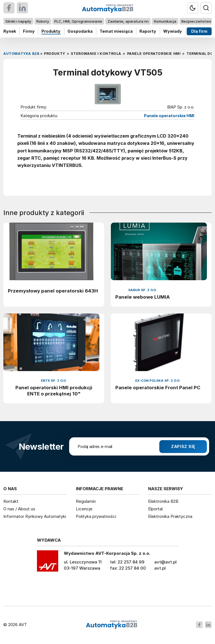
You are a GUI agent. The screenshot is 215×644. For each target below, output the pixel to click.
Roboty (43, 21)
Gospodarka (80, 31)
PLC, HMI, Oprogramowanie (78, 21)
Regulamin (86, 501)
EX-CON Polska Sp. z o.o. (158, 381)
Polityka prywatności (96, 516)
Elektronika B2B (163, 501)
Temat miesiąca (116, 31)
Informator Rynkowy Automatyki (35, 516)
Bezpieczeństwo (196, 21)
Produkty (51, 31)
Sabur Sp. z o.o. (142, 290)
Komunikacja (165, 21)
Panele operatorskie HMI (169, 116)
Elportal (155, 509)
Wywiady (173, 31)
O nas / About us (19, 509)
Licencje (84, 509)
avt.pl (160, 568)
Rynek (10, 31)
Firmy (29, 31)
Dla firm (199, 31)
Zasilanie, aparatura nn (128, 21)
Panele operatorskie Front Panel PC (158, 388)
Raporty (148, 31)
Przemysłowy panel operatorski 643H (53, 291)
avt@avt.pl (165, 562)
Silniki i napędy (18, 21)
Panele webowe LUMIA (143, 297)
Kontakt (11, 501)
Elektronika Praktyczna (170, 516)
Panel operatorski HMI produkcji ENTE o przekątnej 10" (54, 391)
